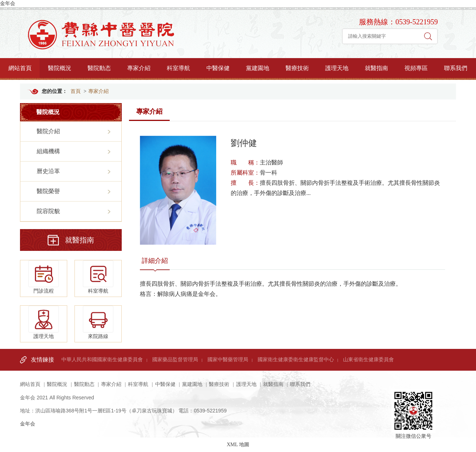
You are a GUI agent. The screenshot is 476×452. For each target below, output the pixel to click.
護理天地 (337, 68)
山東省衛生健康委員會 (368, 360)
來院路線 (98, 322)
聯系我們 (456, 68)
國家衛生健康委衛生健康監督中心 (296, 360)
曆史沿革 (48, 171)
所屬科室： (245, 173)
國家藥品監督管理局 (175, 360)
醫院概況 (60, 68)
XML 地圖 (238, 445)
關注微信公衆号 (413, 403)
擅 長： (245, 183)
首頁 (76, 91)
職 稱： (245, 162)
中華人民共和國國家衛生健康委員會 (102, 360)
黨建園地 (258, 68)
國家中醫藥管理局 (228, 360)
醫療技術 (297, 68)
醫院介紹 (48, 131)
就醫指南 (376, 68)
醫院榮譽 (48, 191)
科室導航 (178, 68)
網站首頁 (20, 68)
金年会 (8, 3)
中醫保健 (218, 68)
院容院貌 (48, 211)
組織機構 (48, 151)
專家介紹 (139, 68)
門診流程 (44, 277)
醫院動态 (99, 68)
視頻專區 (416, 68)
